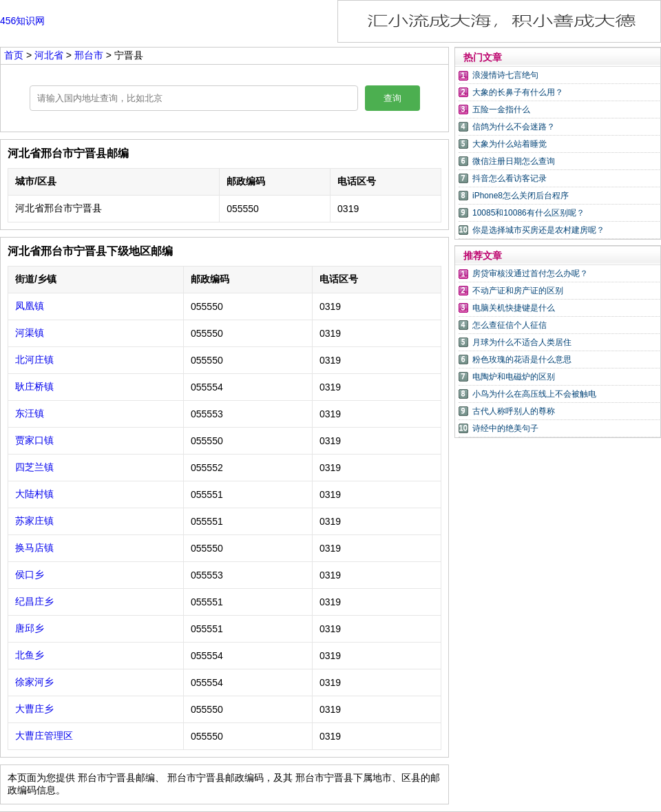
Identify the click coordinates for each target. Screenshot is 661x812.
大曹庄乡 (34, 709)
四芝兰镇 (34, 467)
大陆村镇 (34, 494)
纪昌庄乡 (34, 601)
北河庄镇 (34, 360)
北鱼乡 (30, 655)
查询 (392, 98)
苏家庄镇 (34, 521)
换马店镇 (34, 548)
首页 (14, 55)
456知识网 (22, 21)
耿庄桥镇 (34, 386)
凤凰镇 (30, 306)
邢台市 (90, 55)
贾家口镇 (34, 440)
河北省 (50, 55)
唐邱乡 (30, 628)
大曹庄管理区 (44, 736)
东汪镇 (30, 413)
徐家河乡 (34, 682)
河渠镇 (30, 333)
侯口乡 (30, 574)
